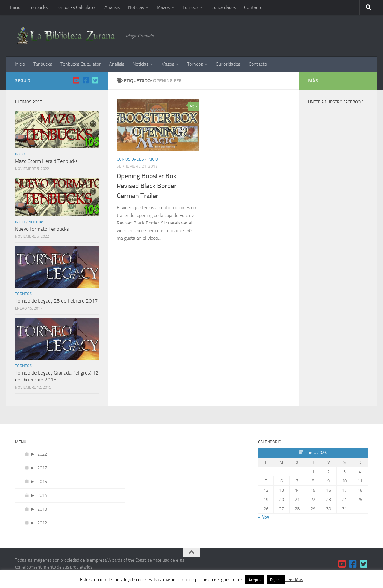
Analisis (112, 7)
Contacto (253, 7)
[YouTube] (76, 80)
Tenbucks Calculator (76, 7)
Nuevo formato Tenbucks (42, 229)
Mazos (163, 7)
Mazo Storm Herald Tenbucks (46, 161)
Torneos (190, 7)
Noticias (136, 7)
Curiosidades (224, 7)
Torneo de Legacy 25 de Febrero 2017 (56, 301)
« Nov (263, 517)
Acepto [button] (255, 580)
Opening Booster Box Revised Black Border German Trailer (147, 186)
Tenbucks (38, 7)
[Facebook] (86, 80)
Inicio (15, 7)
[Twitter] (95, 80)
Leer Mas (294, 580)
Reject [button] (276, 580)
